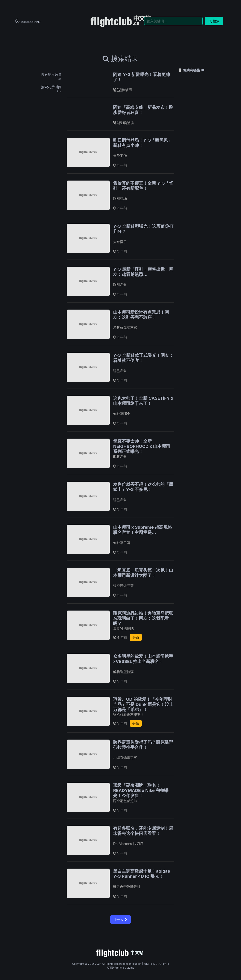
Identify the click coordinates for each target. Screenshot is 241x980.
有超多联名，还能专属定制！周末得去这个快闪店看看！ (143, 831)
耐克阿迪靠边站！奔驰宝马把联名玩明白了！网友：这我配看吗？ (143, 618)
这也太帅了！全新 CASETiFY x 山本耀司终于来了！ (143, 401)
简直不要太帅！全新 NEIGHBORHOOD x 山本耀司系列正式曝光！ (142, 446)
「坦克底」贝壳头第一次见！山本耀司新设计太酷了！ (143, 573)
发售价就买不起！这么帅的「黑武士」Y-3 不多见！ (143, 487)
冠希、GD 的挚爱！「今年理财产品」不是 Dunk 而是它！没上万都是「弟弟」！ (143, 704)
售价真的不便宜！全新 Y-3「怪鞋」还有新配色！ (143, 186)
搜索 (214, 21)
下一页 (120, 919)
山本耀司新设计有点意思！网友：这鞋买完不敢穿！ (141, 315)
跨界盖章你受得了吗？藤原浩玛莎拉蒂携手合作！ (143, 745)
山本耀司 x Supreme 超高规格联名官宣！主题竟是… (142, 530)
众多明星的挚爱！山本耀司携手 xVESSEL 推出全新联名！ (143, 659)
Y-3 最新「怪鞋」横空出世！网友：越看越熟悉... (143, 272)
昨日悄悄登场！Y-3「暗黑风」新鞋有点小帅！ (143, 143)
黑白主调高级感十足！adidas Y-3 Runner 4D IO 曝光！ (142, 874)
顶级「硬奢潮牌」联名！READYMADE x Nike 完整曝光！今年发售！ (141, 790)
